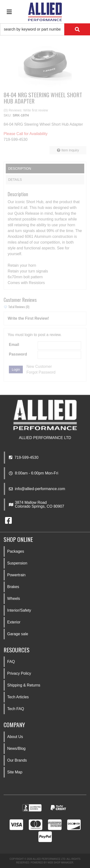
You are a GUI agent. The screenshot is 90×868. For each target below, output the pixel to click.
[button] (45, 29)
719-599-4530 (24, 457)
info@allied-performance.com (40, 489)
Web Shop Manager (60, 863)
